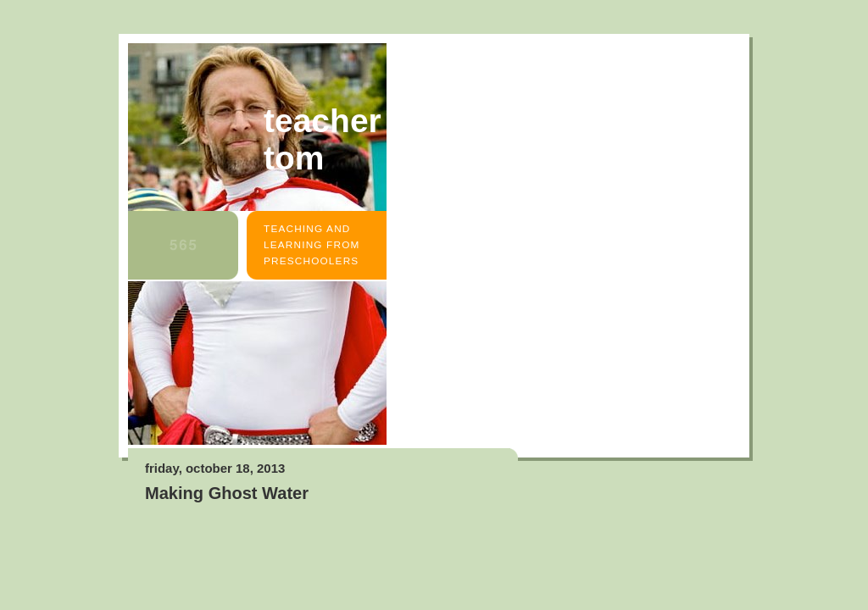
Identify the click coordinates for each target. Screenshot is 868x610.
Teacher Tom (323, 139)
